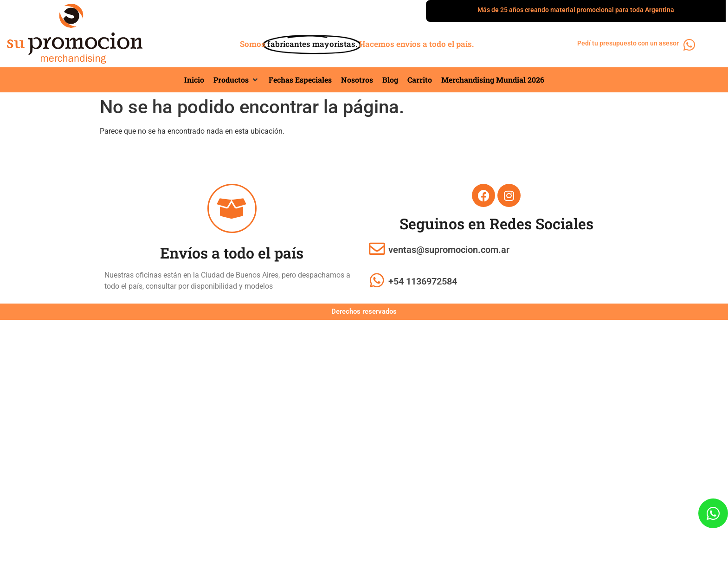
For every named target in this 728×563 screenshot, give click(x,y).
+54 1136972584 (423, 281)
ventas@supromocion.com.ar (449, 250)
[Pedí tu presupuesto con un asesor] (690, 45)
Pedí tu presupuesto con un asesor (629, 43)
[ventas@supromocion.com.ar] (377, 249)
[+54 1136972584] (377, 280)
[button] (236, 80)
